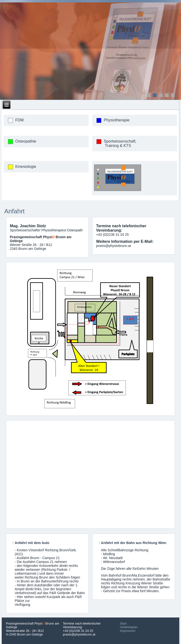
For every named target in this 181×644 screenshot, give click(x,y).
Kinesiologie (26, 167)
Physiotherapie (117, 120)
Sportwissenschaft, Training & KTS (120, 143)
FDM (20, 120)
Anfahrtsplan (129, 627)
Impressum (128, 631)
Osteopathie (26, 141)
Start (123, 623)
